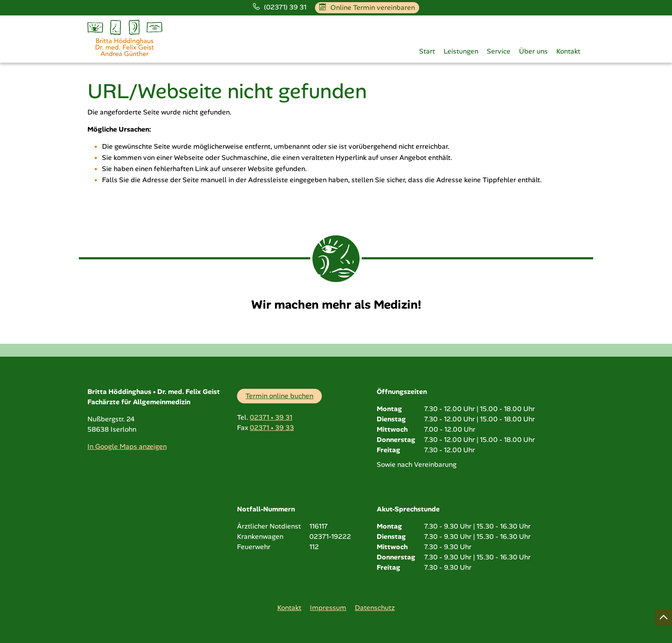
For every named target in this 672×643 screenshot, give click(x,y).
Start (427, 51)
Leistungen (461, 51)
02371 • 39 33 (272, 428)
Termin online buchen (279, 396)
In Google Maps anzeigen (127, 446)
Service (499, 51)
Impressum (328, 608)
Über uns (533, 51)
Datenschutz (375, 608)
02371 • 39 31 (271, 417)
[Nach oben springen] (663, 617)
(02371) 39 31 (280, 7)
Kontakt (568, 51)
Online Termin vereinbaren (367, 8)
